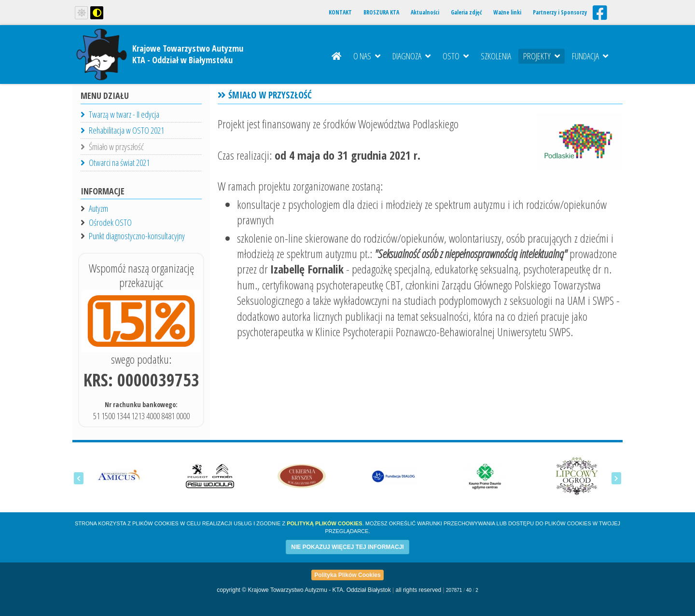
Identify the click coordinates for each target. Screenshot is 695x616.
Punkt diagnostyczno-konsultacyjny (137, 236)
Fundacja (590, 56)
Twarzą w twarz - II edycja (120, 114)
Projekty (542, 56)
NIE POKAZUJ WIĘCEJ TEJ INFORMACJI (347, 547)
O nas (367, 56)
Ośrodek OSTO (110, 222)
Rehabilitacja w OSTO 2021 (122, 130)
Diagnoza (411, 56)
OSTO (456, 56)
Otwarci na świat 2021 (115, 163)
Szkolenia (496, 56)
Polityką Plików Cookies (324, 523)
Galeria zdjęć (466, 12)
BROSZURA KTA (381, 12)
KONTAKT (340, 12)
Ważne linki (507, 12)
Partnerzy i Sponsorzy (560, 12)
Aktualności (425, 12)
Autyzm (98, 208)
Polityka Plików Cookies (347, 575)
